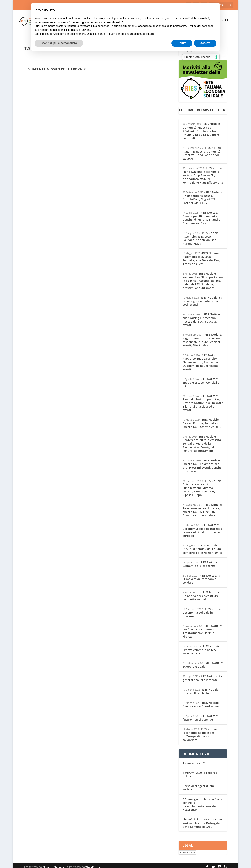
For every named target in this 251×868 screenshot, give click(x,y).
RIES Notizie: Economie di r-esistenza (200, 561)
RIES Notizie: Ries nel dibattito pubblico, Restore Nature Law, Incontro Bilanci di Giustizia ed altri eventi (203, 399)
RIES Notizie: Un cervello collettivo (201, 688)
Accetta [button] (205, 43)
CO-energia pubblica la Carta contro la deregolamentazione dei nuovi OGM (203, 801)
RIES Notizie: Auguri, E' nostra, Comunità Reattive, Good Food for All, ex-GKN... (202, 150)
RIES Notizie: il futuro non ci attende (201, 714)
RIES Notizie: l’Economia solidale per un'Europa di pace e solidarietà (200, 731)
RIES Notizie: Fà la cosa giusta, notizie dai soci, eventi (202, 297)
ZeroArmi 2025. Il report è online (200, 771)
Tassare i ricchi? (194, 760)
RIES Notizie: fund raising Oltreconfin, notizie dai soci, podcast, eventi (202, 316)
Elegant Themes (53, 863)
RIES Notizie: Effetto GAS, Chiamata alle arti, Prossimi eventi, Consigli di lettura (202, 462)
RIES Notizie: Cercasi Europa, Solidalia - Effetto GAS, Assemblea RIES (202, 420)
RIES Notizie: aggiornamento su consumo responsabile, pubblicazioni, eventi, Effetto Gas (202, 336)
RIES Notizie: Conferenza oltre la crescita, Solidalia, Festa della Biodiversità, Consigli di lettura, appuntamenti (202, 440)
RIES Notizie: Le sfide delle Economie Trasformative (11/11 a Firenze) (202, 628)
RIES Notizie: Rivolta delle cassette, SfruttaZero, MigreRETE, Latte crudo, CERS (203, 194)
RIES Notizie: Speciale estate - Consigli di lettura (201, 379)
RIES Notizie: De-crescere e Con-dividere (201, 701)
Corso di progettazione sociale (199, 784)
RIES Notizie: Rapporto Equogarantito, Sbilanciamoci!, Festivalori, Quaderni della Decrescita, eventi (201, 359)
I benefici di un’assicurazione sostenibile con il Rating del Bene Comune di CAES (202, 819)
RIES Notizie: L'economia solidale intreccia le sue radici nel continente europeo (202, 527)
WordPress (93, 863)
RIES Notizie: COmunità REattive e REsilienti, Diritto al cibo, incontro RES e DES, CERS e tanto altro (202, 127)
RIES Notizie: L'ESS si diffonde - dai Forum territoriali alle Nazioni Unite (202, 545)
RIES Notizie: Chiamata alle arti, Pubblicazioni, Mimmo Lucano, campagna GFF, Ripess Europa (202, 484)
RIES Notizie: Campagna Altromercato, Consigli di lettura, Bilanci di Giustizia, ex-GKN (202, 214)
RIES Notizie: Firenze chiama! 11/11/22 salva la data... (201, 646)
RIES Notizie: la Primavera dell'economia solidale (201, 575)
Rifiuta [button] (182, 43)
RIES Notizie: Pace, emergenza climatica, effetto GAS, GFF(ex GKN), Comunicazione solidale (202, 507)
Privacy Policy (188, 849)
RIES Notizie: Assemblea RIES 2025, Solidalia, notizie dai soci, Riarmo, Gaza (201, 235)
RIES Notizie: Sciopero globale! (203, 661)
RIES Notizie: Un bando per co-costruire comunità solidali (201, 592)
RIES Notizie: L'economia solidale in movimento (202, 609)
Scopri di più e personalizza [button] (59, 43)
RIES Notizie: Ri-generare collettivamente (202, 674)
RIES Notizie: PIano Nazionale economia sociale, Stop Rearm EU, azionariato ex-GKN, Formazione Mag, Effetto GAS (203, 172)
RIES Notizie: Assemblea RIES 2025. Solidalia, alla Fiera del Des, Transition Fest (201, 255)
